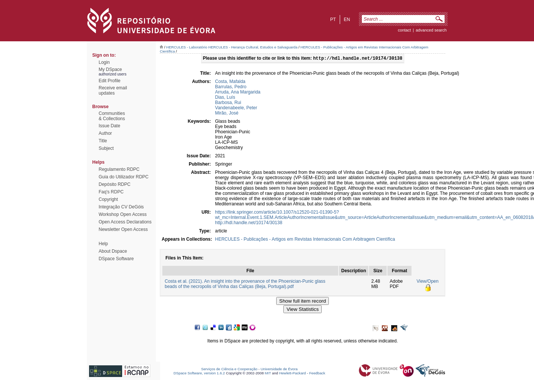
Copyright (108, 199)
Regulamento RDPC (119, 169)
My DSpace (110, 69)
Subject (106, 148)
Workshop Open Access (123, 214)
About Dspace (113, 251)
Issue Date (110, 126)
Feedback (317, 374)
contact (405, 30)
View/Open (427, 282)
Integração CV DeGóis (121, 207)
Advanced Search (431, 30)
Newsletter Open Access (123, 229)
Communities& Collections (112, 116)
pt (333, 20)
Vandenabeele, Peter (236, 109)
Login (104, 62)
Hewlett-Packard (293, 374)
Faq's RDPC (111, 192)
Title (103, 141)
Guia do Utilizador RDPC (124, 177)
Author (105, 133)
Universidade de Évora (279, 370)
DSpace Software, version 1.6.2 (199, 374)
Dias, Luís (225, 98)
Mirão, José (227, 114)
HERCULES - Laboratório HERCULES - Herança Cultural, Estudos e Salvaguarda (232, 47)
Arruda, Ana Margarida (238, 93)
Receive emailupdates (113, 90)
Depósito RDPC (115, 184)
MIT (268, 374)
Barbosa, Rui (228, 103)
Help (104, 244)
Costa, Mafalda (230, 82)
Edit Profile (110, 81)
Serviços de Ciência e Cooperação (229, 370)
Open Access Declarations (125, 222)
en (347, 20)
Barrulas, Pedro (231, 87)
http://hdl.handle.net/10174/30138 (249, 223)
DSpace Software (116, 259)
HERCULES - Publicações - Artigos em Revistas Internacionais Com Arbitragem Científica (305, 240)
